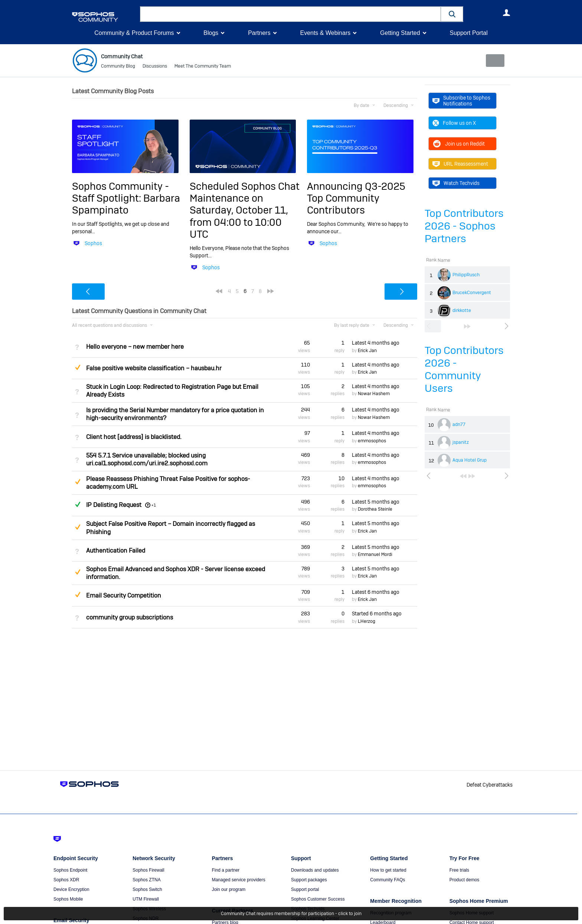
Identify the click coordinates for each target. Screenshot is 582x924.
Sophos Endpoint (70, 870)
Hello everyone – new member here (135, 346)
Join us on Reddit (459, 144)
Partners (259, 33)
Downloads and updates (315, 870)
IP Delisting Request (114, 505)
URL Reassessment (460, 164)
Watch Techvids (456, 183)
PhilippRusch (466, 275)
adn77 (459, 424)
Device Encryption (71, 889)
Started (377, 614)
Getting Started (400, 33)
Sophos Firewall (148, 870)
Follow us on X (454, 123)
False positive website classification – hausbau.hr (154, 368)
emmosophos (372, 441)
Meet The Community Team (203, 67)
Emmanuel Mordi (375, 554)
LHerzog (367, 621)
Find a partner (226, 870)
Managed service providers (239, 880)
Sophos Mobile (68, 899)
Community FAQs (388, 880)
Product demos (465, 880)
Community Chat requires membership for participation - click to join (291, 914)
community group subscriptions (130, 617)
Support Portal (468, 33)
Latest (376, 343)
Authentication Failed (116, 551)
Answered (78, 504)
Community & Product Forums (134, 33)
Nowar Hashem (374, 394)
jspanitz (461, 442)
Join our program (229, 889)
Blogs (211, 33)
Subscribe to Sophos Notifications (461, 101)
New (493, 61)
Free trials (459, 870)
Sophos (93, 243)
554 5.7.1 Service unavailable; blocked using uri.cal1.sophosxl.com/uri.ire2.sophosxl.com (147, 459)
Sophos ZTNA (146, 880)
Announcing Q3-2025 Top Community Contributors (356, 198)
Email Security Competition (124, 596)
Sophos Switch (147, 889)
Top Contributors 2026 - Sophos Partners (464, 226)
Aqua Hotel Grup (470, 460)
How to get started (388, 870)
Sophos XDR (66, 880)
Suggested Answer (78, 367)
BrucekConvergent (472, 293)
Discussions (155, 67)
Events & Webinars (325, 33)
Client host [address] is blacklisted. (134, 437)
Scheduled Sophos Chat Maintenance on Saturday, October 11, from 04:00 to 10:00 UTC (245, 210)
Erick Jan (367, 351)
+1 (154, 505)
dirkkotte (462, 310)
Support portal (305, 889)
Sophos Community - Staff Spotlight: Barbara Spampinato (126, 198)
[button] (452, 14)
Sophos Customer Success (318, 899)
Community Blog (118, 67)
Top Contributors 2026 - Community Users (464, 369)
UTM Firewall (146, 899)
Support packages (309, 880)
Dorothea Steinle (375, 509)
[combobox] (290, 14)
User (506, 13)
